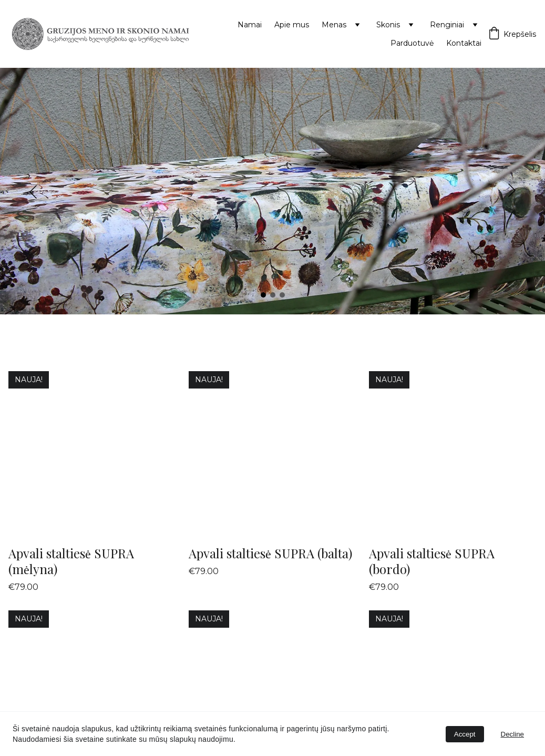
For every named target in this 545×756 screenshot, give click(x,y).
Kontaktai (464, 43)
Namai (250, 25)
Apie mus (292, 25)
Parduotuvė (412, 43)
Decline (512, 734)
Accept (465, 734)
